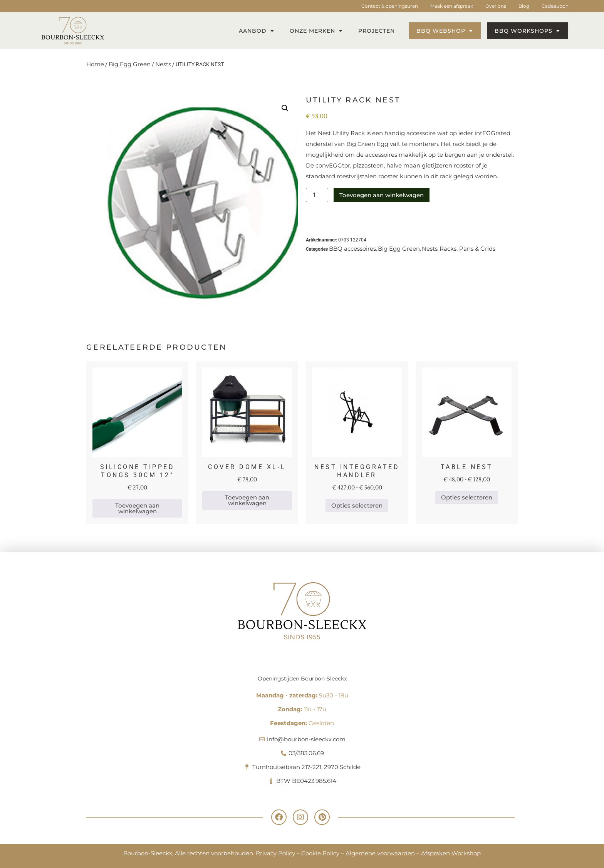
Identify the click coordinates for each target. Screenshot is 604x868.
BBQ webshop (445, 31)
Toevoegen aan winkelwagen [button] (137, 508)
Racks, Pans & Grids (467, 249)
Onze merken (316, 31)
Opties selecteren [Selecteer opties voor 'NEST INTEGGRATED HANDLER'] (357, 505)
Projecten (377, 31)
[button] (285, 108)
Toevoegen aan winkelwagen (382, 195)
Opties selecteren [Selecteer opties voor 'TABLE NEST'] (467, 497)
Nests (163, 64)
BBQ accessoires (352, 249)
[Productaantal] (317, 195)
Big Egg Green (130, 64)
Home (95, 64)
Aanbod (257, 31)
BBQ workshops (527, 31)
